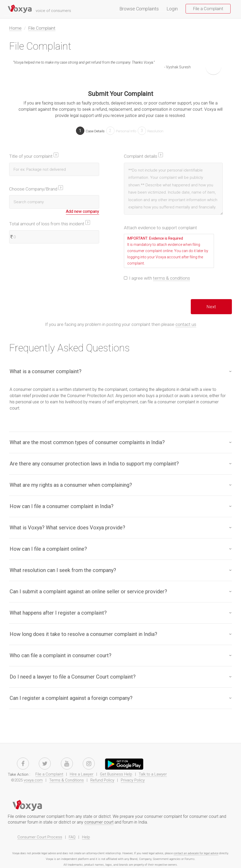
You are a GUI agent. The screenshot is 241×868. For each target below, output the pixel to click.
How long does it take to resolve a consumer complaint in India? (83, 634)
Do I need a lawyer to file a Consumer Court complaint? (73, 677)
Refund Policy (102, 780)
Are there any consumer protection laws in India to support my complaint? (94, 464)
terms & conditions (172, 278)
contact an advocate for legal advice (196, 853)
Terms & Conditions (66, 780)
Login (172, 9)
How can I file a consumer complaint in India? (62, 506)
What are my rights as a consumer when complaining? (71, 485)
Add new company (83, 211)
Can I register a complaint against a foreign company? (71, 698)
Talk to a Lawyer (153, 774)
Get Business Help (116, 774)
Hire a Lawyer (82, 774)
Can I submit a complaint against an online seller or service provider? (88, 591)
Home (15, 28)
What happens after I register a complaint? (58, 613)
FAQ (72, 837)
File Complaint (42, 28)
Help (86, 837)
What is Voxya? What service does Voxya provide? (67, 528)
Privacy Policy (133, 780)
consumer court (99, 822)
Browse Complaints (141, 9)
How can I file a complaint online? (48, 549)
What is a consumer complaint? (46, 371)
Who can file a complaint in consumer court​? (61, 655)
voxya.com (33, 780)
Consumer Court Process (40, 837)
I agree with (157, 278)
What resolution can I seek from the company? (63, 570)
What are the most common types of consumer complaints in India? (87, 442)
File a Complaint (208, 9)
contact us (186, 324)
